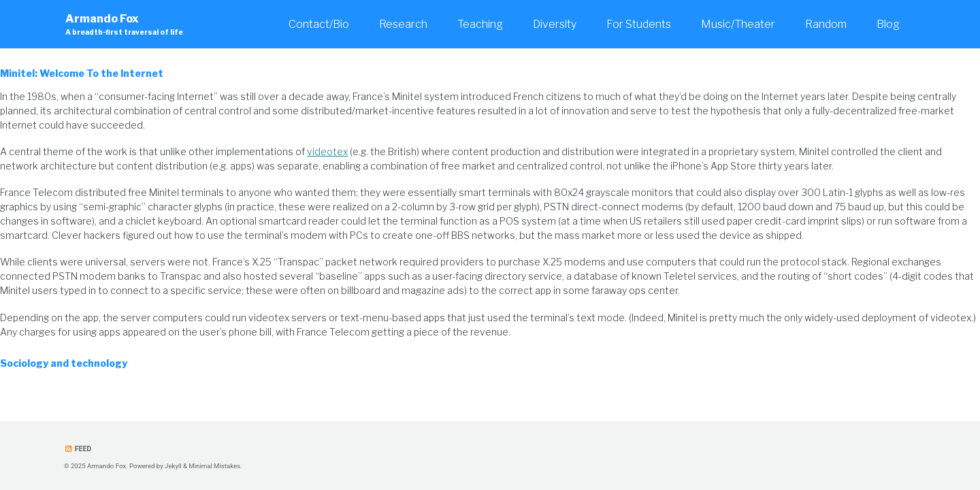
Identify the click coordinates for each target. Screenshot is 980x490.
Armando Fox (124, 25)
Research (403, 24)
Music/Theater (738, 24)
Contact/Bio (319, 24)
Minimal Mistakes (214, 466)
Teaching (480, 24)
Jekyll (173, 466)
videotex (327, 151)
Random (826, 24)
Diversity (555, 24)
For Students (639, 24)
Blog (888, 24)
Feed (78, 449)
